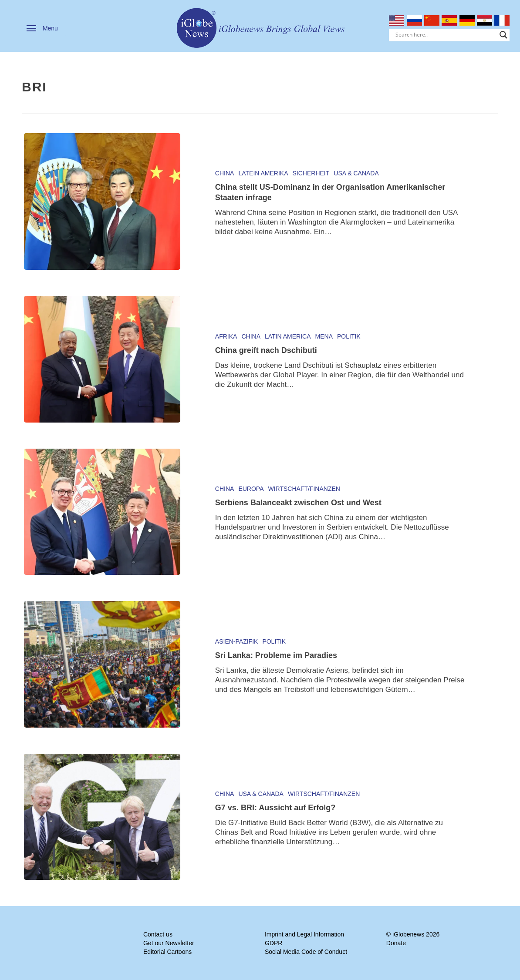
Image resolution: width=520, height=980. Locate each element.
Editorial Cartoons (167, 952)
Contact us (158, 934)
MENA (324, 336)
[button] (42, 28)
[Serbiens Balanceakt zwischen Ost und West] (102, 512)
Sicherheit (311, 173)
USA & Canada (356, 173)
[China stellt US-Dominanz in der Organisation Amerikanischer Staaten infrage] (102, 201)
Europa (251, 489)
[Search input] (445, 35)
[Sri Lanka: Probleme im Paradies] (102, 664)
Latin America (288, 336)
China (225, 173)
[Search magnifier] (503, 35)
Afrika (226, 336)
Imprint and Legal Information (304, 934)
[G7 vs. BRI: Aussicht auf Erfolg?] (102, 817)
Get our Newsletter (169, 943)
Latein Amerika (263, 173)
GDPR (274, 943)
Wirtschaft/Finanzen (304, 489)
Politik (349, 336)
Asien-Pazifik (237, 641)
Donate (396, 943)
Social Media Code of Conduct (306, 952)
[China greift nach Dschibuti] (102, 359)
